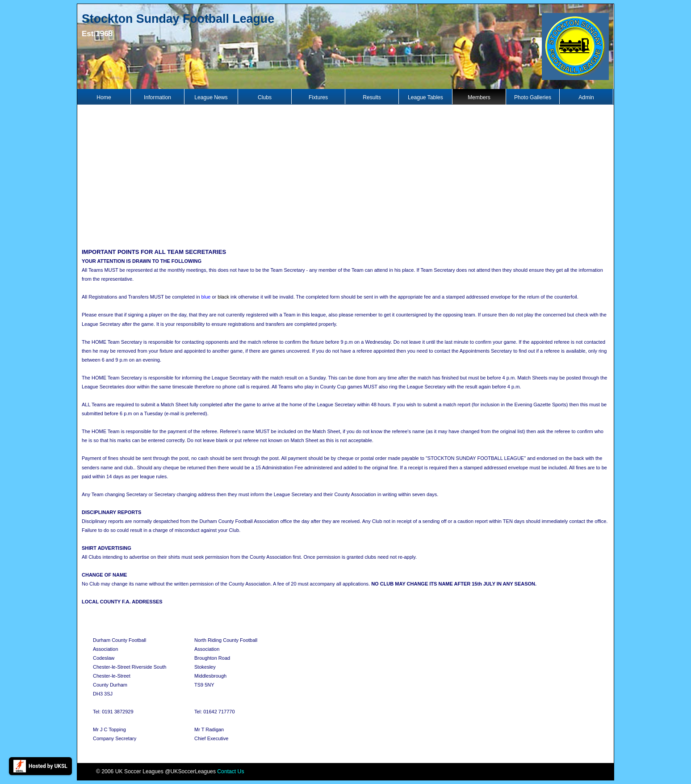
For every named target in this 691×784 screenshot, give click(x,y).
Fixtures (318, 97)
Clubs (265, 97)
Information (157, 97)
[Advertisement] (346, 175)
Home (104, 97)
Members (479, 97)
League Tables (425, 97)
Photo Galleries (533, 97)
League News (211, 97)
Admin (586, 97)
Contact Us (230, 771)
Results (372, 97)
